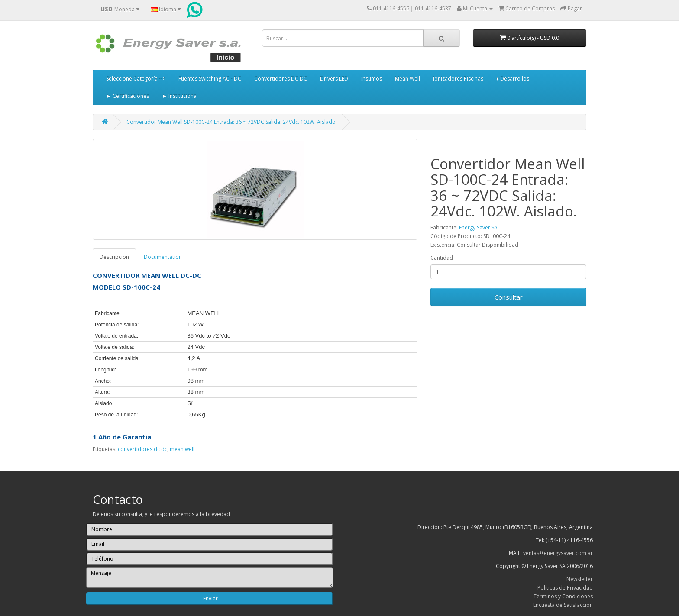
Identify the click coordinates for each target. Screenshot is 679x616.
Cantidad (442, 258)
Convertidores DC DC (281, 79)
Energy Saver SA (478, 227)
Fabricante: (108, 313)
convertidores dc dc (142, 449)
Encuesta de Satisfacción (563, 605)
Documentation (163, 257)
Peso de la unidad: (116, 415)
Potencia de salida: (117, 325)
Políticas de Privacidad (565, 588)
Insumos (372, 79)
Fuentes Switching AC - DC (210, 79)
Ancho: (103, 381)
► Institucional (180, 96)
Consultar (509, 297)
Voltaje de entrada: (116, 336)
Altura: (102, 392)
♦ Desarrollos (513, 79)
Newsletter (580, 579)
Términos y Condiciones (563, 596)
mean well (182, 449)
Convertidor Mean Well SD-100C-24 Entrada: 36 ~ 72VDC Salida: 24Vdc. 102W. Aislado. (232, 122)
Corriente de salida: (117, 358)
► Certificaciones (128, 96)
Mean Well (407, 79)
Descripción (114, 257)
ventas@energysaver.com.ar (558, 553)
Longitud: (105, 370)
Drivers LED (334, 79)
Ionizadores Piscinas (458, 79)
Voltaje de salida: (115, 347)
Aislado (103, 403)
